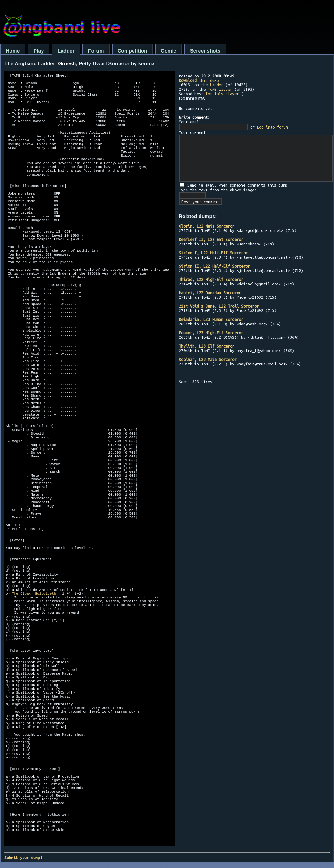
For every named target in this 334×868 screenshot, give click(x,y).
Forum (96, 51)
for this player (222, 94)
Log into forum (272, 127)
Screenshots (205, 51)
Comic (169, 51)
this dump (199, 80)
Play (39, 51)
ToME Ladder (220, 89)
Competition (132, 51)
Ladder (66, 51)
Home (13, 51)
